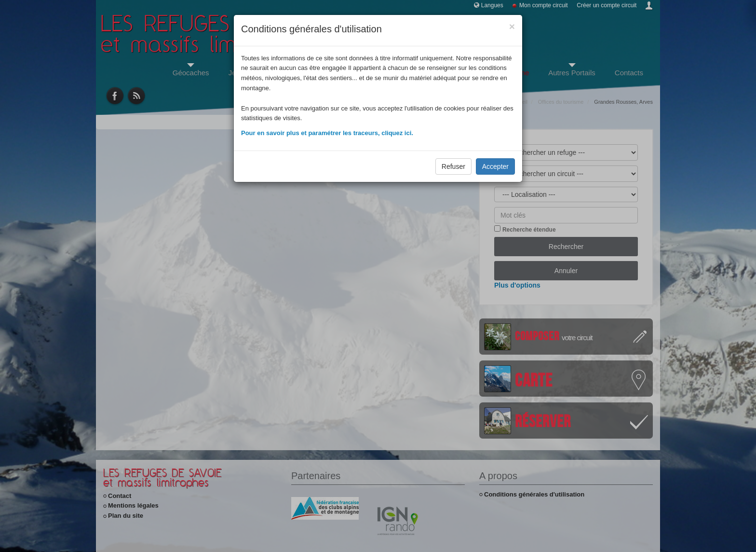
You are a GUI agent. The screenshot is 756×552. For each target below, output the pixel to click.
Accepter (495, 166)
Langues (492, 5)
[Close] (512, 26)
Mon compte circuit (544, 5)
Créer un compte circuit (607, 5)
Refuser (453, 166)
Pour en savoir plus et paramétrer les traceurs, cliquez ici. (327, 133)
